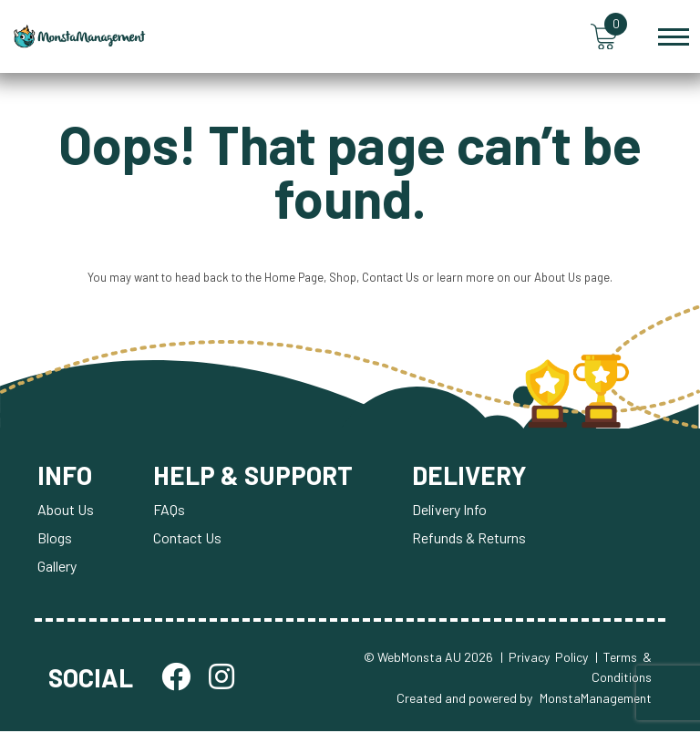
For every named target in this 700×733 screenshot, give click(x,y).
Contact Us (391, 279)
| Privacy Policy (544, 659)
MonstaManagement (596, 699)
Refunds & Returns (471, 539)
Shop (343, 279)
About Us (558, 279)
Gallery (57, 568)
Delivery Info (451, 511)
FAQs (169, 511)
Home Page (294, 279)
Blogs (55, 539)
